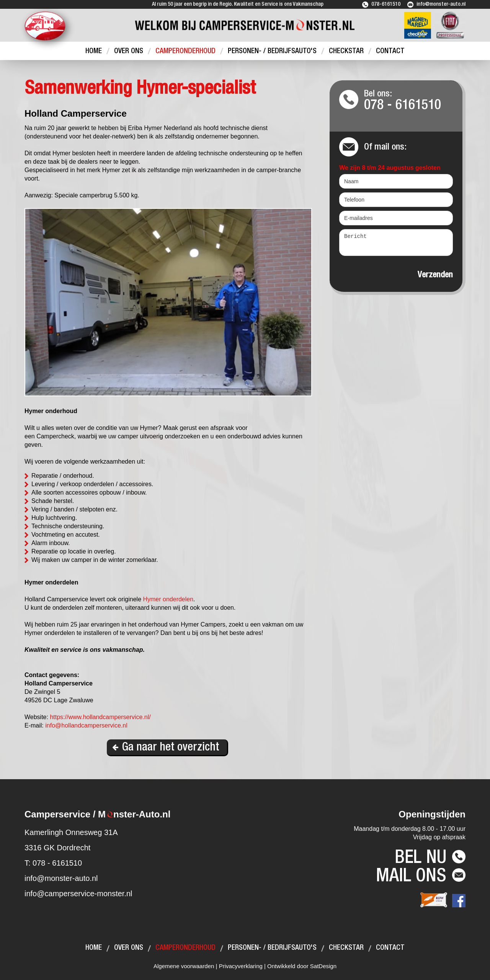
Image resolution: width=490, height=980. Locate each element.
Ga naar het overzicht (171, 748)
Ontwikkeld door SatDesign (302, 966)
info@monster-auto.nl (441, 5)
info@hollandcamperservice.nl (86, 725)
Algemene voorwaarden (184, 966)
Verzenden (435, 275)
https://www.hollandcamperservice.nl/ (100, 717)
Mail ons (411, 877)
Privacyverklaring (241, 966)
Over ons (129, 51)
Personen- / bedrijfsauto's (272, 51)
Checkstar (346, 51)
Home (94, 51)
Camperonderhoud (185, 51)
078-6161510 (386, 5)
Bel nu (421, 859)
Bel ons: (408, 101)
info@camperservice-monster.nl (78, 894)
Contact (390, 51)
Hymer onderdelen (168, 599)
